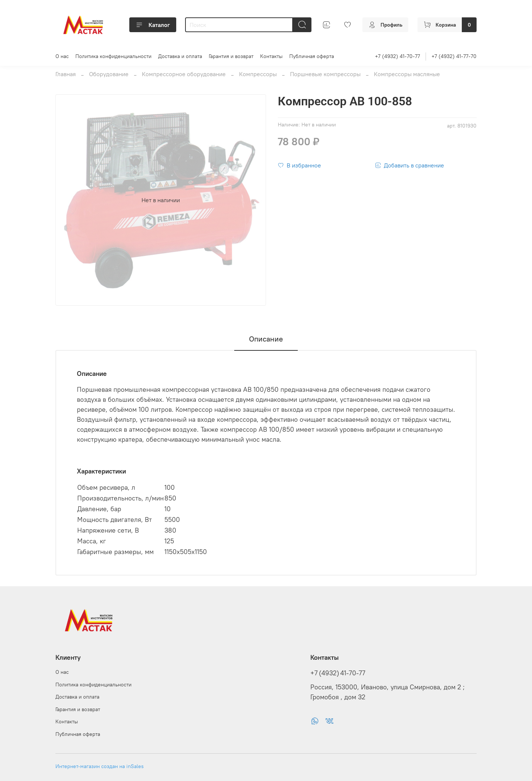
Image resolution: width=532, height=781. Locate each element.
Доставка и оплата (180, 56)
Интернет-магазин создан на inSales (100, 766)
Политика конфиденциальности (113, 56)
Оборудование (109, 74)
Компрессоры (258, 74)
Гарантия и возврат (231, 56)
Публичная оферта (312, 56)
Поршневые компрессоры (325, 74)
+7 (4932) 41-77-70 (454, 56)
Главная (66, 74)
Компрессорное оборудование (184, 74)
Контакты (271, 56)
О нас (62, 56)
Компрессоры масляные (407, 74)
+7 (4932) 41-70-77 (398, 56)
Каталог (153, 25)
